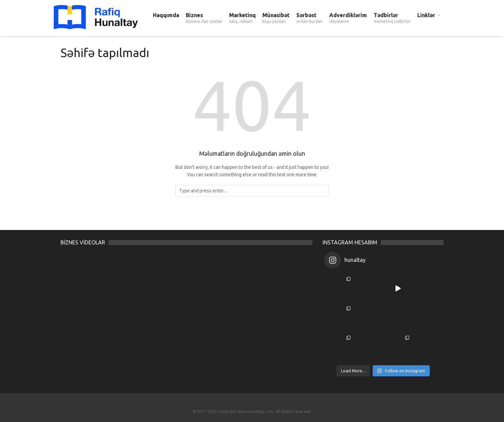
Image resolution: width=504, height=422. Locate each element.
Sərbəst (309, 18)
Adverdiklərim (348, 18)
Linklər (426, 15)
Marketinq (242, 18)
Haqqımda (166, 15)
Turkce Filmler (252, 404)
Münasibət (276, 18)
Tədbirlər (392, 18)
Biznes (204, 18)
